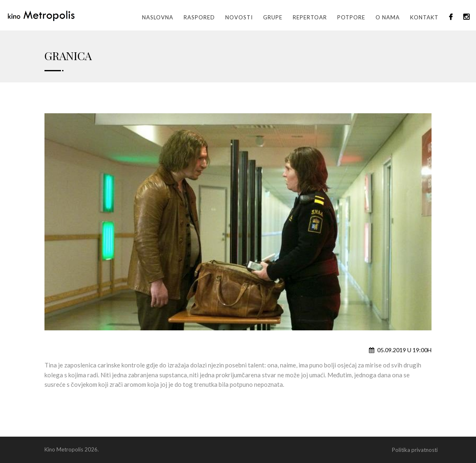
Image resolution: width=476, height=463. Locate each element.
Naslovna (158, 17)
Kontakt (424, 17)
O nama (388, 17)
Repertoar (310, 17)
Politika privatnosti (415, 450)
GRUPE (273, 17)
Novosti (239, 17)
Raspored (199, 17)
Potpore (351, 17)
